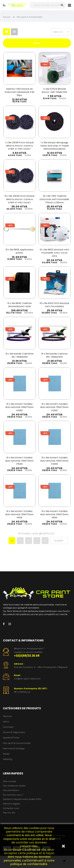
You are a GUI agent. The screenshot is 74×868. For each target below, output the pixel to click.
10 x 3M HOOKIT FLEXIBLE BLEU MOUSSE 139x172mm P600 (20, 514)
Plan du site (9, 813)
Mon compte (9, 781)
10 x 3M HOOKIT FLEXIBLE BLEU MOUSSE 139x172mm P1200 (54, 407)
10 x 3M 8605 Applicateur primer (19, 251)
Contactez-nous (11, 808)
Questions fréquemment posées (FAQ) (22, 799)
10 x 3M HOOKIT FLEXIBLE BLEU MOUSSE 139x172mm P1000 (20, 407)
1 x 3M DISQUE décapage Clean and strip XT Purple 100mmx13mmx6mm (55, 146)
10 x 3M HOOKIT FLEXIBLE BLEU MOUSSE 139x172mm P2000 (54, 461)
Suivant (59, 541)
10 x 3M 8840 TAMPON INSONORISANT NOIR (19, 305)
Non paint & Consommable (17, 743)
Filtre (37, 43)
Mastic (6, 754)
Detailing (8, 759)
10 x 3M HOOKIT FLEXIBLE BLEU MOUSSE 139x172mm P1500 (20, 461)
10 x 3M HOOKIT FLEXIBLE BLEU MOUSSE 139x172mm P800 (54, 514)
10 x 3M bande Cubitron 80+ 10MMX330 (54, 355)
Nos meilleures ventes (14, 786)
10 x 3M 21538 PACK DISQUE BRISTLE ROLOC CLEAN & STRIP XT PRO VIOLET (20, 199)
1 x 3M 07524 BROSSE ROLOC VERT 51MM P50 (54, 91)
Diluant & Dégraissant (14, 732)
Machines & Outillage (14, 749)
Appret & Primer (11, 738)
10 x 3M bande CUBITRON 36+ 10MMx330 (19, 355)
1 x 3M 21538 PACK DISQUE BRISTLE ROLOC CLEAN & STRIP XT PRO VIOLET (19, 146)
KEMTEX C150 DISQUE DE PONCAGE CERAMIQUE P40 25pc (20, 92)
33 (45, 540)
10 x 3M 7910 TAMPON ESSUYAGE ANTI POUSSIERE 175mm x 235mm (54, 199)
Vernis (6, 722)
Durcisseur (8, 727)
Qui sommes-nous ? (13, 795)
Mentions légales (12, 804)
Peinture (7, 716)
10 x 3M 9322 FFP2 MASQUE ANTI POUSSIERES (54, 305)
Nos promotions (11, 790)
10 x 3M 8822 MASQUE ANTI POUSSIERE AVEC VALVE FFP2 (54, 253)
